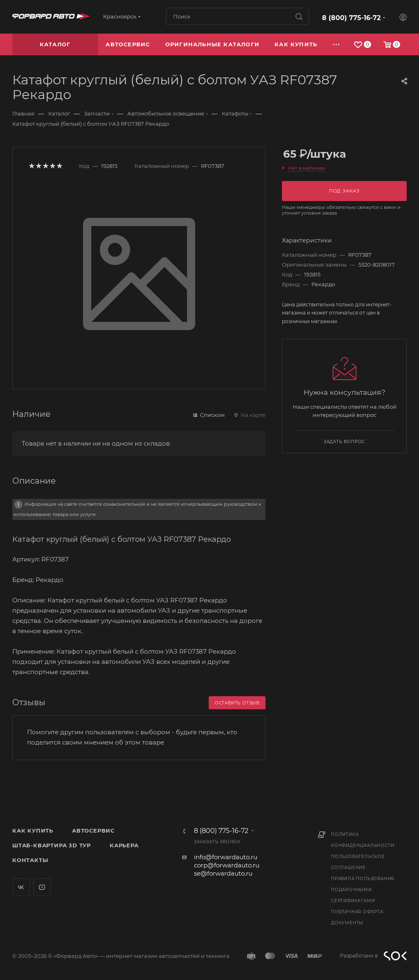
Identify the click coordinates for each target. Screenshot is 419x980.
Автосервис (93, 831)
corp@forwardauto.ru (227, 865)
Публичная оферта (357, 912)
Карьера (124, 845)
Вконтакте (21, 887)
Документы (347, 923)
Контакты (30, 860)
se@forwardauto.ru (223, 873)
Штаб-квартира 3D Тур (52, 845)
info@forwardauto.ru (226, 857)
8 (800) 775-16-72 (351, 18)
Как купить (33, 831)
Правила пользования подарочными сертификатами (363, 890)
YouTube (42, 887)
